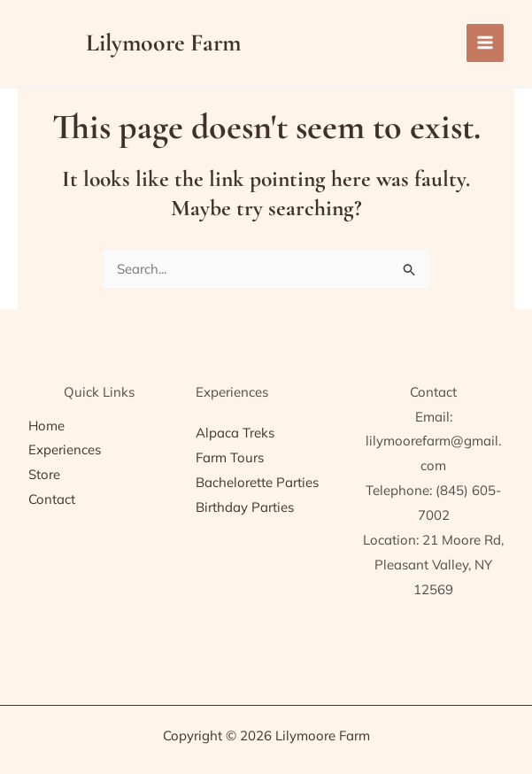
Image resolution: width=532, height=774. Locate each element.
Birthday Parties (245, 507)
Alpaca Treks (235, 433)
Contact (52, 499)
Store (44, 474)
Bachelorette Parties (257, 482)
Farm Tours (230, 457)
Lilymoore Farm (166, 43)
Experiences (65, 449)
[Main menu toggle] (486, 43)
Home (46, 426)
